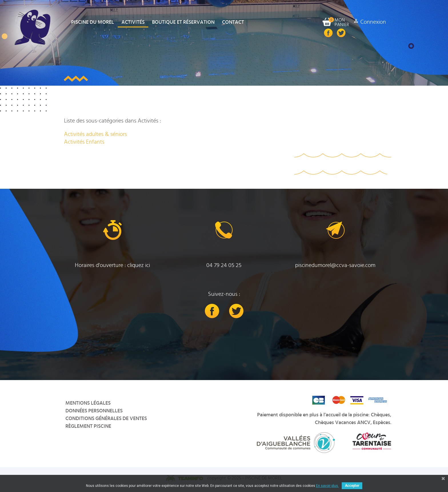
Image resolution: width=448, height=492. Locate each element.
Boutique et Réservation (183, 22)
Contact (233, 22)
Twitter (341, 33)
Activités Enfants (84, 142)
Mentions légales (88, 403)
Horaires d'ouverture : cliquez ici (112, 265)
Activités (133, 22)
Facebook (328, 33)
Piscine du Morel (93, 22)
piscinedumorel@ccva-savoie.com (335, 265)
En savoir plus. (327, 486)
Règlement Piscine (88, 426)
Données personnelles (94, 411)
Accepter (352, 486)
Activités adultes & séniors (95, 134)
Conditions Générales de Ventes (106, 419)
